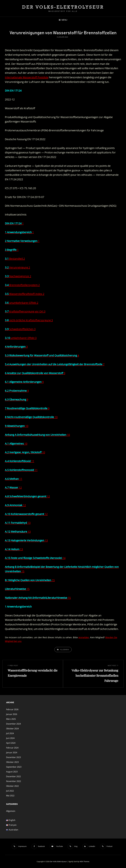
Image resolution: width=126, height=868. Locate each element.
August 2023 (12, 772)
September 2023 (14, 767)
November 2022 (14, 781)
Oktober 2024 (12, 729)
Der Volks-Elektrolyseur (63, 7)
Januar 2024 (12, 753)
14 (35, 558)
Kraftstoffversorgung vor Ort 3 (25, 311)
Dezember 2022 (13, 776)
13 (18, 523)
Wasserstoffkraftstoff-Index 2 (25, 294)
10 (31, 417)
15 (30, 580)
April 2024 (11, 743)
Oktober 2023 (12, 762)
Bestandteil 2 (15, 259)
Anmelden (84, 637)
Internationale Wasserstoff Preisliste (27, 77)
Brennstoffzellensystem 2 (22, 285)
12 (13, 488)
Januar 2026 (12, 714)
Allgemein (65, 650)
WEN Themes (84, 861)
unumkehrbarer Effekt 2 (22, 303)
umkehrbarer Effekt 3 (21, 338)
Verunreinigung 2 (17, 267)
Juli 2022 (10, 791)
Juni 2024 (10, 738)
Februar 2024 (12, 748)
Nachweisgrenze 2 (18, 276)
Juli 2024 (10, 733)
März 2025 (11, 719)
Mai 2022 (10, 796)
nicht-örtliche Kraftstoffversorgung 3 (29, 320)
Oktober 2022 (12, 786)
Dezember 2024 (13, 724)
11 (20, 461)
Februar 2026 (12, 709)
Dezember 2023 (13, 757)
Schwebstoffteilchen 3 (20, 329)
